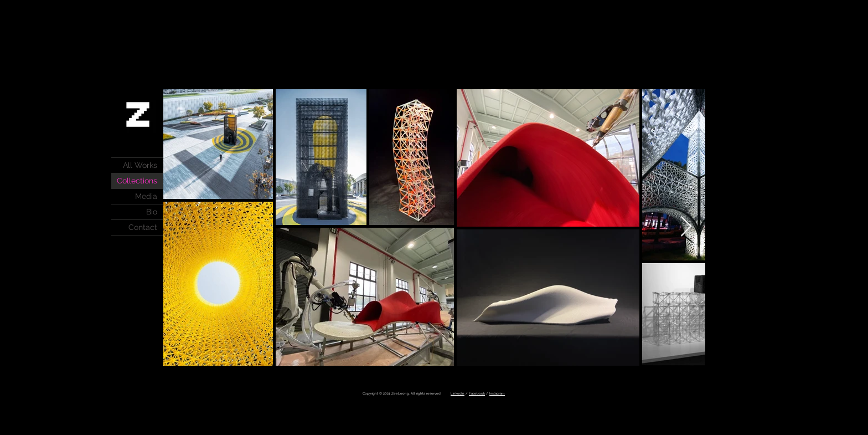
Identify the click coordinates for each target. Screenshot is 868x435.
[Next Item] (686, 227)
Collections (137, 181)
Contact (143, 227)
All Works (140, 165)
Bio (152, 212)
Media (146, 196)
